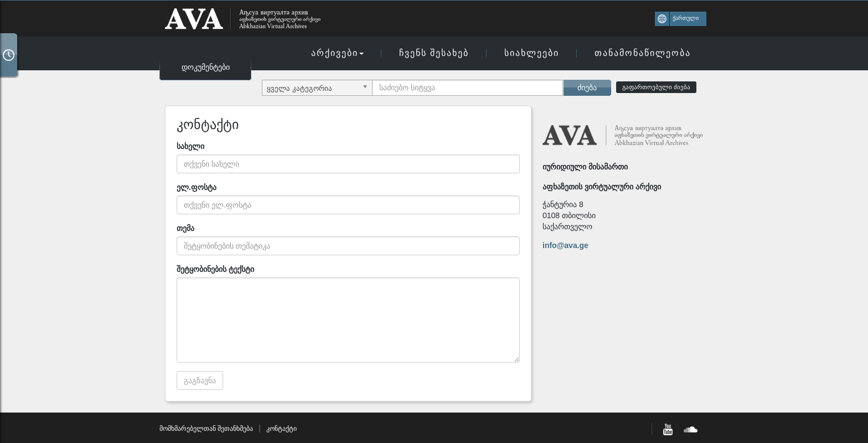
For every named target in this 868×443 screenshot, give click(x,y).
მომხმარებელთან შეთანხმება (206, 429)
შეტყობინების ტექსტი (215, 269)
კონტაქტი (281, 429)
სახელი (190, 146)
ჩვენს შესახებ (434, 53)
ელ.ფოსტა (197, 187)
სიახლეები (532, 53)
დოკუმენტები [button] (206, 67)
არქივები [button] (337, 53)
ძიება (587, 87)
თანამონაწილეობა (643, 53)
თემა (185, 228)
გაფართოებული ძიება (656, 87)
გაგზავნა (200, 380)
